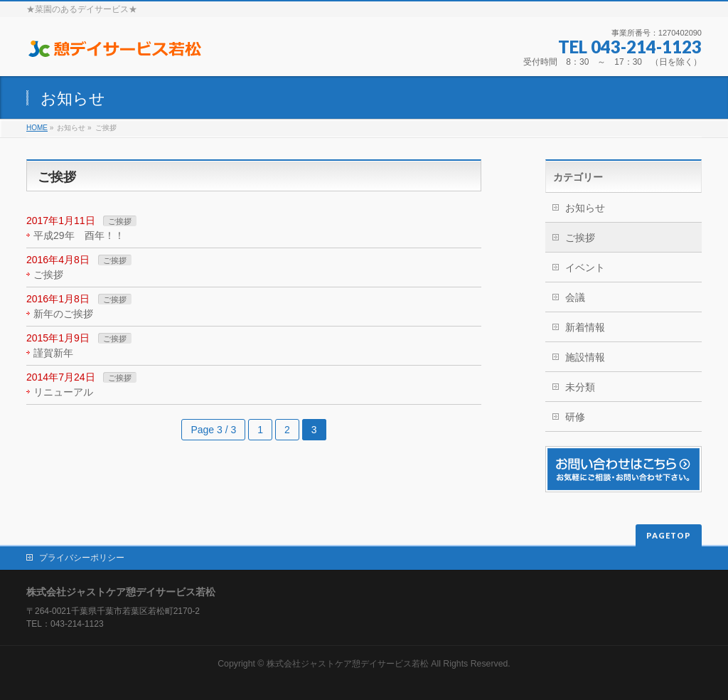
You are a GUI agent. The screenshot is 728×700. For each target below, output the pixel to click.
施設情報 (585, 357)
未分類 (580, 387)
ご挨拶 (120, 221)
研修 (575, 417)
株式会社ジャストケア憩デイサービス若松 (348, 664)
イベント (585, 267)
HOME (37, 128)
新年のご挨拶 (63, 314)
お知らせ (585, 208)
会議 (575, 297)
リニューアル (63, 392)
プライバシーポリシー (82, 558)
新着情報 (585, 327)
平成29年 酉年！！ (79, 235)
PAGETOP (669, 535)
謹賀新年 (53, 353)
